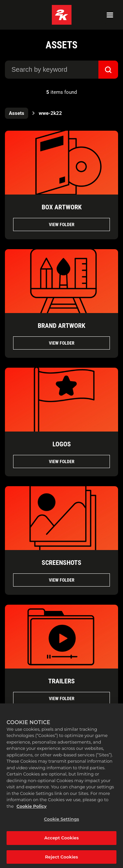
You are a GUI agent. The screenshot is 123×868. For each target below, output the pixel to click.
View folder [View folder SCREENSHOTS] (62, 580)
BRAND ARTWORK (61, 326)
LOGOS (62, 444)
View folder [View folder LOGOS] (62, 461)
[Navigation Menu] (110, 15)
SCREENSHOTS (61, 563)
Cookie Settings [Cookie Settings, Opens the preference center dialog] (61, 822)
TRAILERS (61, 681)
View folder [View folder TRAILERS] (62, 698)
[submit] (108, 70)
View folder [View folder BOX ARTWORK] (62, 224)
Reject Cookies (61, 859)
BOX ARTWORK (62, 207)
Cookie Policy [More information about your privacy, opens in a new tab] (31, 808)
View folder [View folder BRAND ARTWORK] (62, 343)
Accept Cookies (61, 840)
